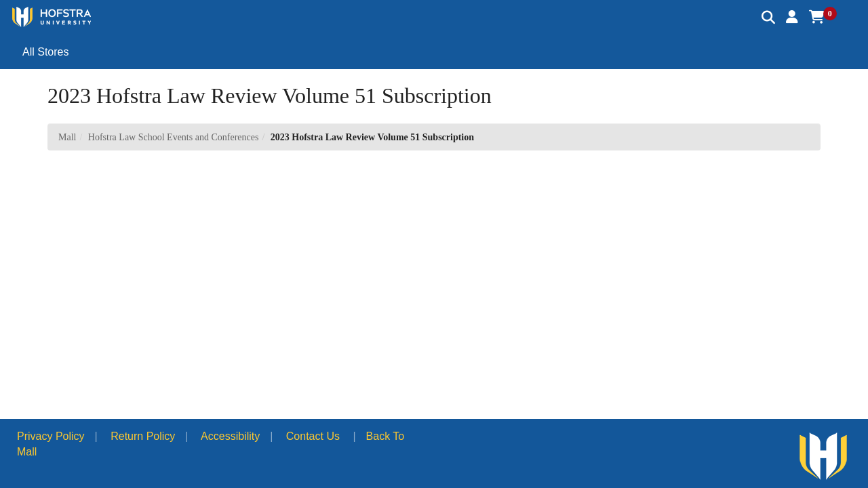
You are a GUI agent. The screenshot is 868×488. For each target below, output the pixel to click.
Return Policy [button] (143, 436)
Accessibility (230, 436)
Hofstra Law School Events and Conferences (174, 137)
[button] (792, 17)
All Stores (45, 52)
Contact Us (313, 436)
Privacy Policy (51, 436)
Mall (67, 137)
